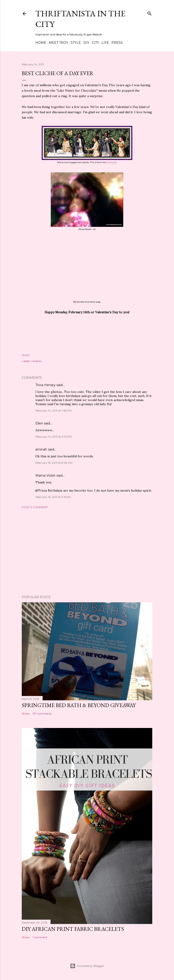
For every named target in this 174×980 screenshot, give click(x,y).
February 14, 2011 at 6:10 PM (54, 437)
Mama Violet (45, 475)
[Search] (150, 13)
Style (76, 43)
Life (105, 43)
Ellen (39, 423)
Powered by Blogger (87, 966)
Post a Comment (35, 507)
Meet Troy (58, 43)
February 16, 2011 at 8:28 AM (54, 463)
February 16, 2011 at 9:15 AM (53, 497)
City (95, 43)
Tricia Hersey (45, 385)
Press (117, 43)
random (37, 361)
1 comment (40, 937)
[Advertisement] (87, 552)
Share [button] (25, 355)
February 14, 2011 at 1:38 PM (53, 410)
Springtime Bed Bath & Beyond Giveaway (79, 705)
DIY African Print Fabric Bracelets (73, 929)
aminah (41, 449)
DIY (86, 43)
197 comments (42, 714)
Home (41, 43)
